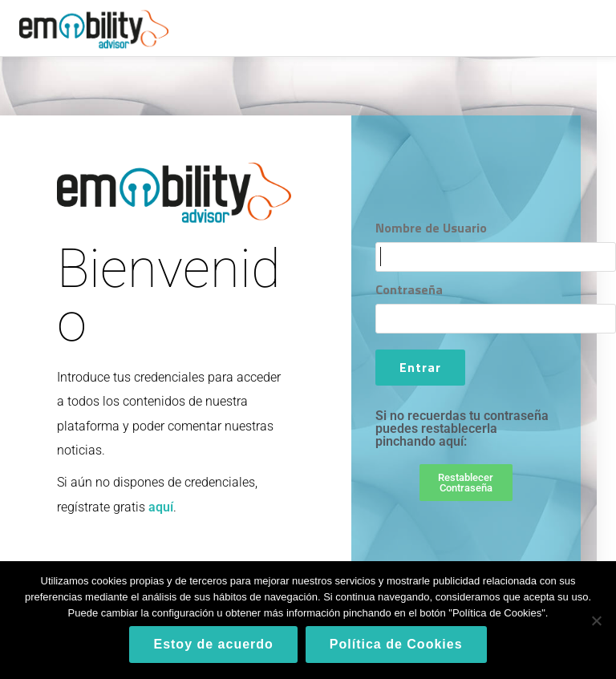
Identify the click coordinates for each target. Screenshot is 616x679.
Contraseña (409, 289)
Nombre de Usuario (431, 228)
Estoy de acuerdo (213, 644)
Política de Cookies (396, 644)
